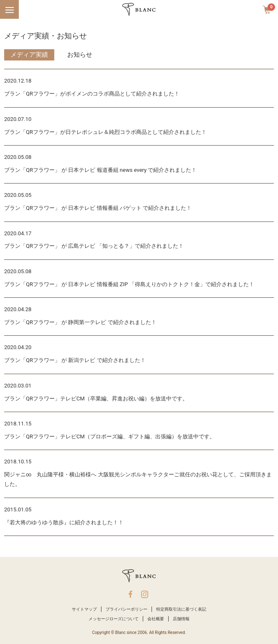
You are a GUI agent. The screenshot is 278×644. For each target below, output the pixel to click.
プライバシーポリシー (126, 609)
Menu (8, 5)
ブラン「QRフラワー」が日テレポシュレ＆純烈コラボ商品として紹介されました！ (105, 132)
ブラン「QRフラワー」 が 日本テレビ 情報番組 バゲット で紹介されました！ (98, 208)
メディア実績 (29, 55)
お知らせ (80, 55)
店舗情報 (181, 619)
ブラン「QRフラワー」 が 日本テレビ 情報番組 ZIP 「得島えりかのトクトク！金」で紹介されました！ (129, 284)
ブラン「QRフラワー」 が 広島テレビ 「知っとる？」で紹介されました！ (94, 246)
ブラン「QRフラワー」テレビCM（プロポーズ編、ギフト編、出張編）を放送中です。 (110, 436)
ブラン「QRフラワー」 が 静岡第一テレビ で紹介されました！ (80, 322)
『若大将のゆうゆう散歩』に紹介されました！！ (64, 522)
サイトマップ (84, 609)
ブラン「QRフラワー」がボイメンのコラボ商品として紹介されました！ (92, 94)
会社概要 (156, 619)
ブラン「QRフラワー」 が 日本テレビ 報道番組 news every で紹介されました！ (100, 170)
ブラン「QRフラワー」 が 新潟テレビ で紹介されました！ (75, 360)
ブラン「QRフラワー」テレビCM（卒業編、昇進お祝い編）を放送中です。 (96, 399)
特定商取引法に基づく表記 (181, 609)
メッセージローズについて (114, 619)
